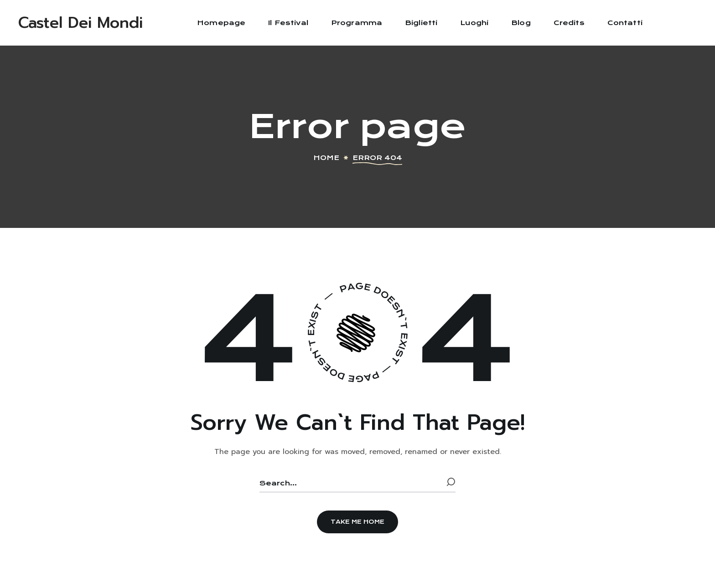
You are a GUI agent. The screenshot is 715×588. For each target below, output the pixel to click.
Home (326, 158)
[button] (357, 522)
